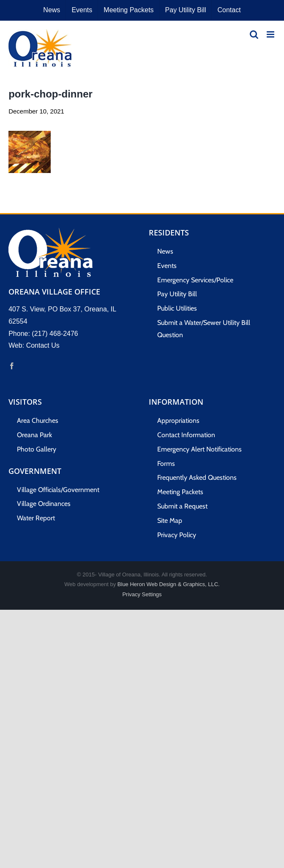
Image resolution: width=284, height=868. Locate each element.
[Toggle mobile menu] (271, 34)
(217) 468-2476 (55, 334)
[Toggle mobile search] (254, 34)
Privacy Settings (142, 594)
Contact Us (43, 345)
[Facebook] (12, 366)
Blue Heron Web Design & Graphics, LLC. (169, 584)
